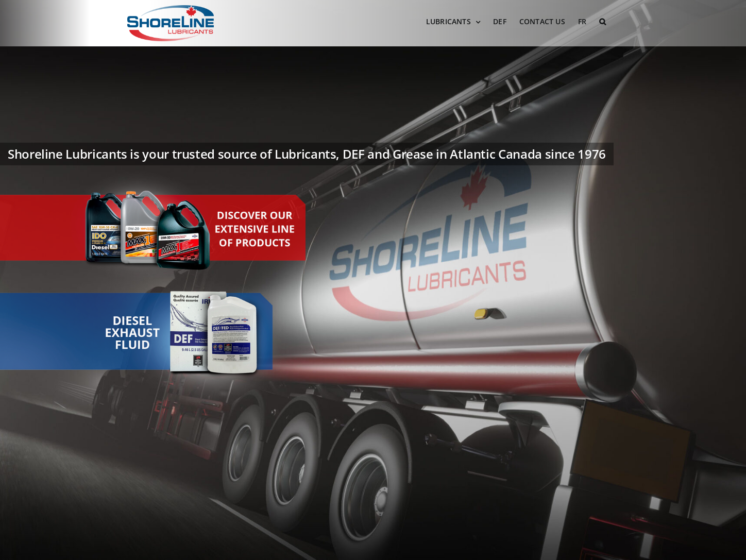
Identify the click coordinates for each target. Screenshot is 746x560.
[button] (603, 22)
